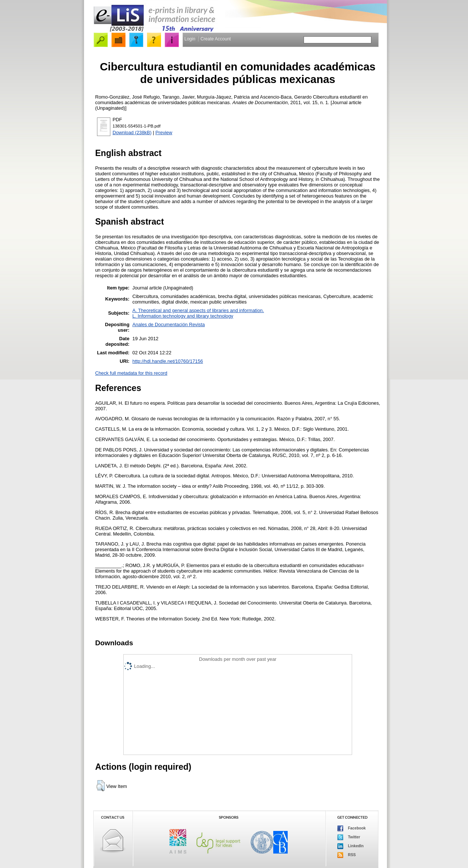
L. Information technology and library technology (183, 316)
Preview (164, 132)
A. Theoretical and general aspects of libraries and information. (198, 310)
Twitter (349, 837)
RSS (347, 855)
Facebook (352, 828)
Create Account (215, 39)
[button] (101, 786)
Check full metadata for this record (131, 373)
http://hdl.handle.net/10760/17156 (168, 361)
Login (190, 39)
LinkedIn (350, 846)
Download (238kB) (132, 132)
